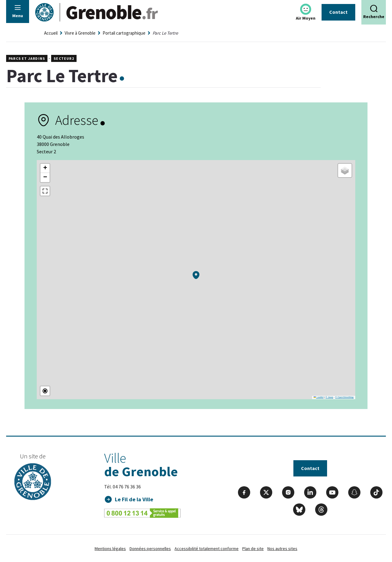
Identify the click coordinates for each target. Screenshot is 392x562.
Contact (338, 12)
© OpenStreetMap (344, 397)
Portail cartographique (124, 33)
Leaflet (318, 397)
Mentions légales (110, 549)
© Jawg (329, 397)
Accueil (51, 33)
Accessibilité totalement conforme (207, 549)
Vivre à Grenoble (80, 33)
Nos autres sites (282, 549)
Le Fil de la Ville (134, 499)
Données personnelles (150, 549)
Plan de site (253, 549)
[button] (196, 275)
